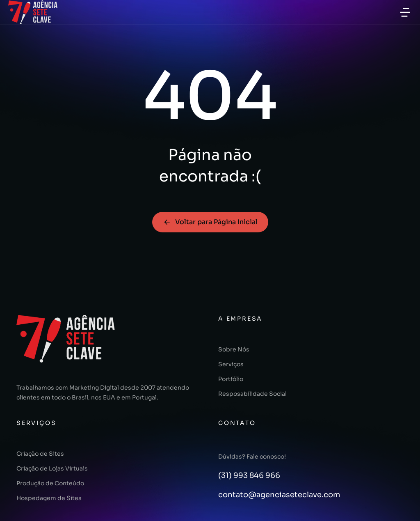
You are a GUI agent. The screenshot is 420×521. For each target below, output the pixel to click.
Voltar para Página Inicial (210, 222)
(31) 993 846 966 (249, 475)
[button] (405, 12)
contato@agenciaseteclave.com (279, 495)
